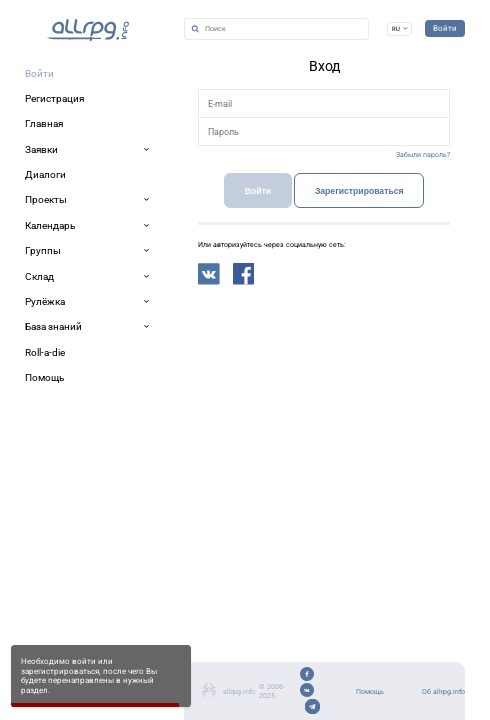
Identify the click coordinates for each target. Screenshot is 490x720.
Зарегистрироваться (303, 330)
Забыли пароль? (392, 273)
